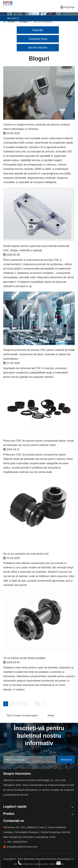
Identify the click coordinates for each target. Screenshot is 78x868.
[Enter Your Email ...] (30, 760)
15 (37, 704)
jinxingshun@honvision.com (22, 847)
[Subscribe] (66, 760)
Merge (51, 715)
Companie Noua (38, 39)
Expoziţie (38, 30)
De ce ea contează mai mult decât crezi (26, 554)
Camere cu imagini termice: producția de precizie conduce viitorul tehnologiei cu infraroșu (37, 127)
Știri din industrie (38, 48)
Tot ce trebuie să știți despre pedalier (24, 658)
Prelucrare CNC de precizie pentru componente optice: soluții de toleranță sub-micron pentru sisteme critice (38, 443)
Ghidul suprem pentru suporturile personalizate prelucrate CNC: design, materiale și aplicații (36, 248)
